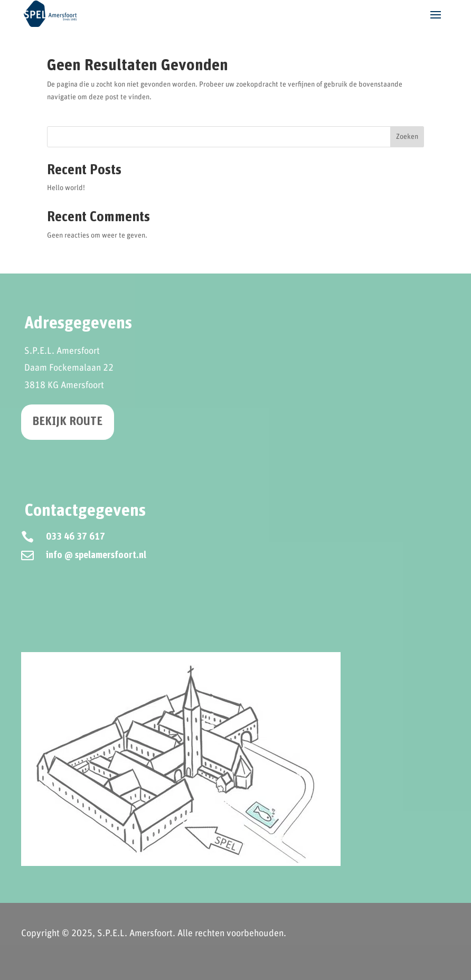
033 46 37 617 (76, 537)
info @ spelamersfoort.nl (96, 555)
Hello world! (66, 188)
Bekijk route (68, 422)
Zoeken (407, 137)
